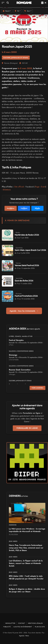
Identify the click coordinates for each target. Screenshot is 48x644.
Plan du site (40, 627)
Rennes (7, 63)
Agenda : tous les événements (24, 311)
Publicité (7, 627)
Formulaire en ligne (27, 428)
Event (43, 187)
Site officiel (19, 187)
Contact (22, 623)
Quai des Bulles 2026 (24, 281)
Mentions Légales (35, 623)
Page (37, 187)
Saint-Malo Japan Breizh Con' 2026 (30, 250)
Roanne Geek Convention (20, 370)
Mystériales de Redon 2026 (27, 235)
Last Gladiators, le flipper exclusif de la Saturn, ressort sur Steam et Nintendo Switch (26, 563)
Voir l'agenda (37, 388)
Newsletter (10, 623)
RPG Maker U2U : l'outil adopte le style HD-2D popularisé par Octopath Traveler (26, 577)
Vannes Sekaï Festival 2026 (27, 265)
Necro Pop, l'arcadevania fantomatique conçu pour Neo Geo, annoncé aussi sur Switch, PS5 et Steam (26, 548)
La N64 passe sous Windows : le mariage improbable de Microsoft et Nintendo (27, 530)
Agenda (22, 636)
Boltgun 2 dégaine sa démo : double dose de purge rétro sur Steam (27, 590)
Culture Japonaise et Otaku (16, 58)
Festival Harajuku (16, 340)
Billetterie (7, 190)
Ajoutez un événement (23, 627)
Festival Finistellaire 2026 (26, 296)
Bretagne (14, 63)
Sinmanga (13, 355)
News (27, 636)
